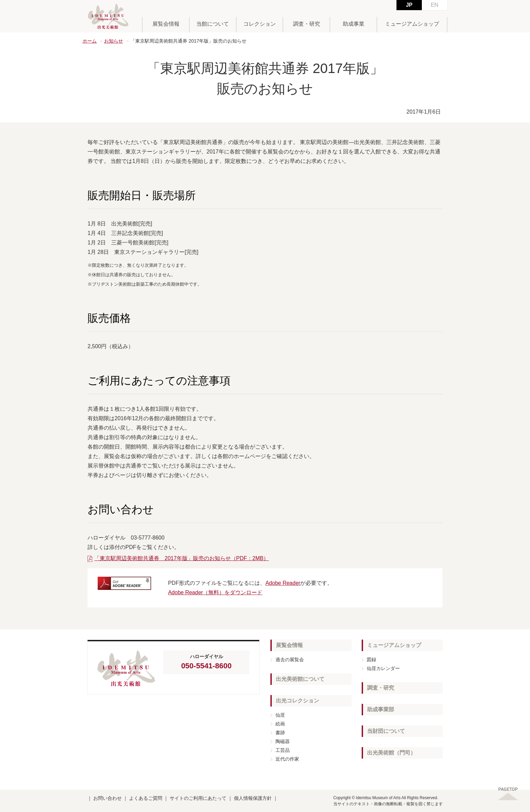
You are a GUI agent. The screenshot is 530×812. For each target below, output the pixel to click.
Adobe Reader (283, 583)
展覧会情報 (166, 24)
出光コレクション (297, 701)
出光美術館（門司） (391, 753)
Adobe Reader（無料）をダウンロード (215, 592)
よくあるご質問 (146, 798)
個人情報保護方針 (253, 798)
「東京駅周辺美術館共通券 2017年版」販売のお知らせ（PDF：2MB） (182, 558)
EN (434, 5)
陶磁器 (283, 741)
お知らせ (114, 41)
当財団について (386, 731)
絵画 (280, 724)
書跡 (280, 733)
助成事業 (354, 24)
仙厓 (280, 715)
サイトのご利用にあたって (198, 798)
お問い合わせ (107, 798)
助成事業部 (381, 709)
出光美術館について (300, 679)
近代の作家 (287, 759)
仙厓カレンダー (383, 668)
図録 (371, 660)
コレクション (260, 24)
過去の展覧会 (290, 660)
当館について (213, 24)
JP (409, 5)
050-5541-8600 (206, 666)
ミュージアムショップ (412, 24)
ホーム (90, 41)
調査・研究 (307, 24)
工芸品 (283, 750)
